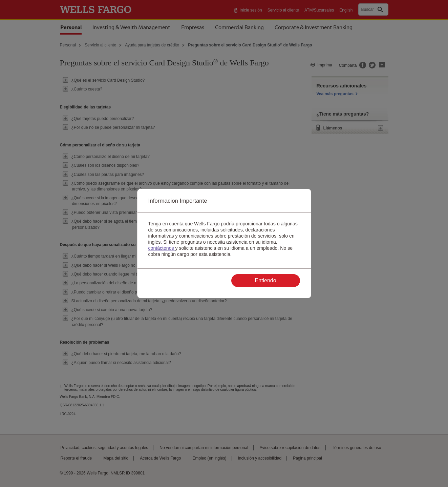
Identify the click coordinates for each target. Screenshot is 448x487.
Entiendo (265, 280)
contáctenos (162, 248)
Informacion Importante (178, 201)
